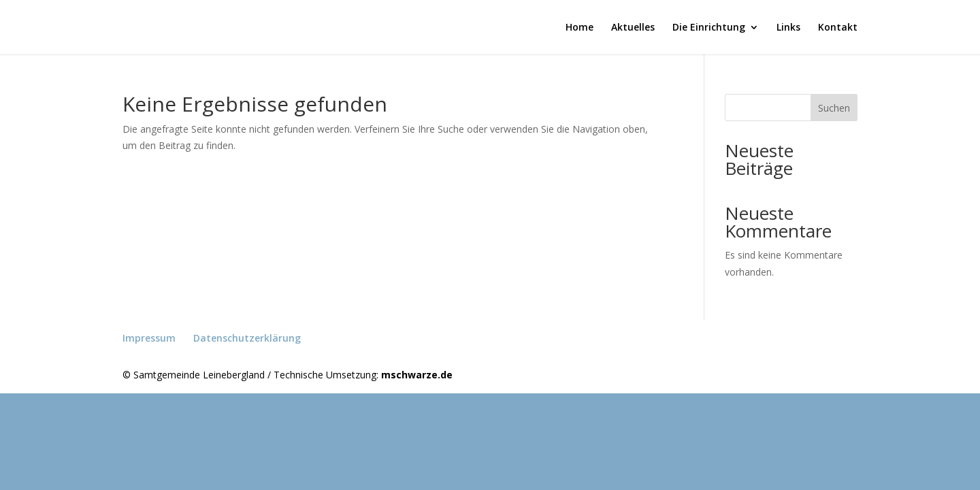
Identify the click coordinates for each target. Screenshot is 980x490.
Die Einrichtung (709, 28)
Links (788, 28)
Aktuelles (633, 28)
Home (579, 28)
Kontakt (838, 28)
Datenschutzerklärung (247, 338)
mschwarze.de (417, 375)
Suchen (834, 108)
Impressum (149, 338)
